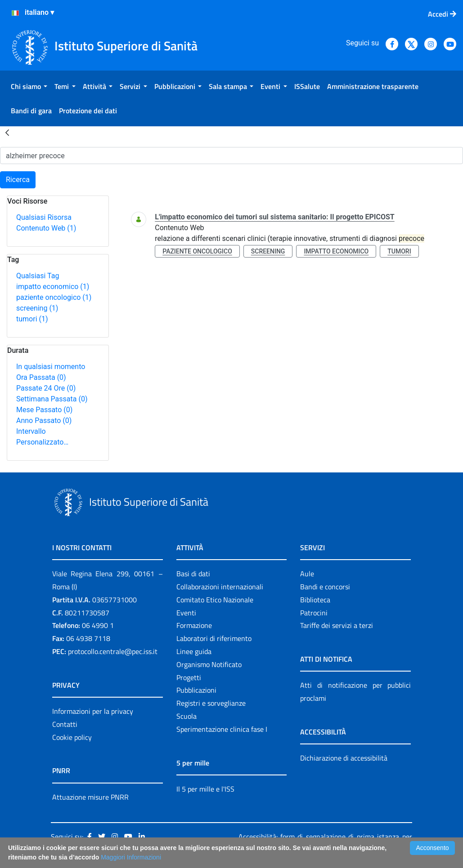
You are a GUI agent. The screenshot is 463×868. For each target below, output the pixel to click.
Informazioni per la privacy (93, 711)
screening (37, 308)
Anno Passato (44, 421)
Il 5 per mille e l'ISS (205, 789)
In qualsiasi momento (51, 367)
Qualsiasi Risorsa (44, 217)
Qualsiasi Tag (38, 276)
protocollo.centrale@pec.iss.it (113, 651)
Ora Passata (41, 377)
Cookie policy (72, 737)
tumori (32, 319)
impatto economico (53, 287)
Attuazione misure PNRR (90, 797)
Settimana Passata (52, 399)
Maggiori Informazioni (131, 857)
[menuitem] (29, 86)
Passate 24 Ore (46, 388)
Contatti (65, 724)
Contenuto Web (46, 228)
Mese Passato (44, 410)
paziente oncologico (54, 297)
